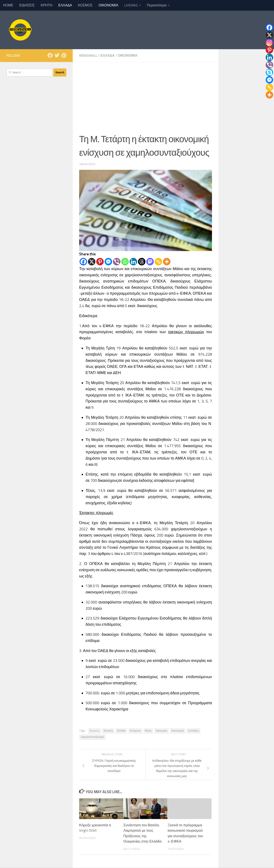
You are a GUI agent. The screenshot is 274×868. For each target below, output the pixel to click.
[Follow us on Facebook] (50, 55)
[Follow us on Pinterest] (64, 55)
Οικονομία (161, 731)
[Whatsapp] (125, 262)
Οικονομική (178, 731)
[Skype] (269, 72)
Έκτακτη (108, 731)
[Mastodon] (150, 262)
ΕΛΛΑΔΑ (65, 5)
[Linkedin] (133, 262)
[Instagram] (269, 42)
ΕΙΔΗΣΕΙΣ (27, 5)
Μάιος (148, 731)
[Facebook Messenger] (108, 262)
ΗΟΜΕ (8, 5)
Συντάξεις (193, 731)
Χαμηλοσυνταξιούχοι (92, 737)
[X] (92, 262)
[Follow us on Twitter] (57, 55)
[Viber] (117, 262)
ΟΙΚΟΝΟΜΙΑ (108, 5)
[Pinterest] (100, 262)
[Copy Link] (158, 262)
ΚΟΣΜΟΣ (85, 5)
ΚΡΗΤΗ (46, 5)
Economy (95, 731)
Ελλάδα (121, 731)
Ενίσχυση (135, 731)
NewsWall (88, 55)
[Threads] (142, 262)
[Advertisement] (146, 94)
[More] (167, 262)
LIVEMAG (131, 5)
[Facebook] (83, 262)
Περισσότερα (157, 5)
